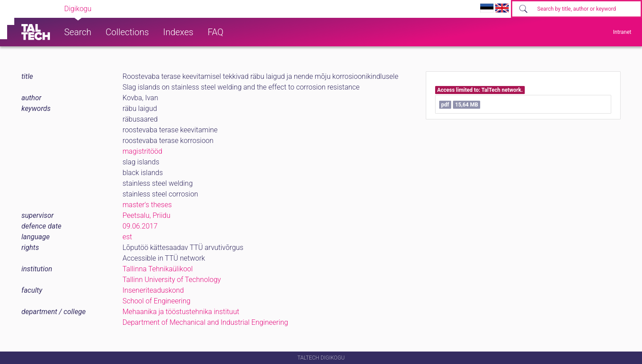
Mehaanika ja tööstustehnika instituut (181, 312)
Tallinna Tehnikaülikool (158, 269)
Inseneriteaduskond (153, 290)
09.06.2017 (140, 226)
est (128, 237)
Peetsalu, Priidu (147, 215)
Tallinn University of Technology (172, 280)
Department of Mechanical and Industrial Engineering (206, 322)
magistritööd (142, 151)
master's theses (147, 205)
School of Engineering (156, 301)
